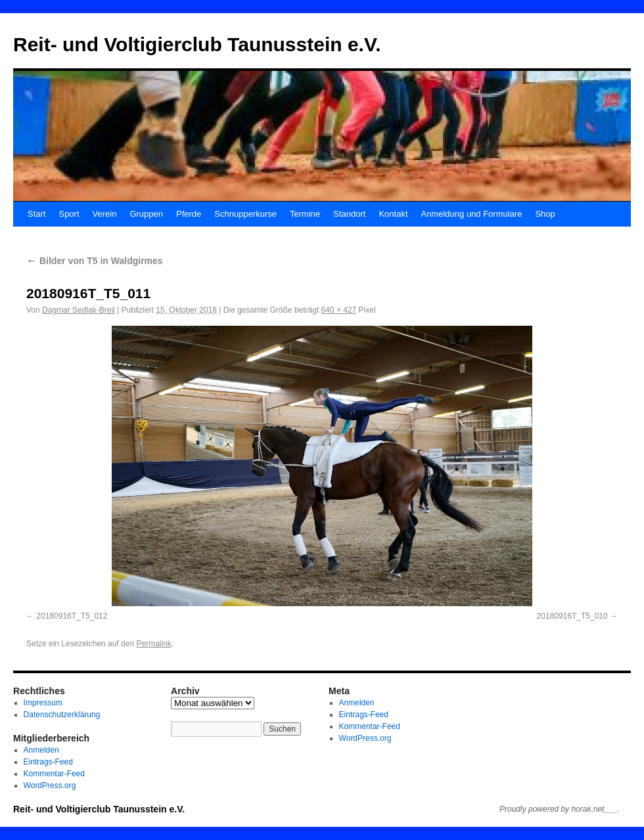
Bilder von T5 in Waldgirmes (95, 261)
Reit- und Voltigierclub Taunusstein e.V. (197, 44)
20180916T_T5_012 (72, 616)
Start (36, 214)
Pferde (189, 214)
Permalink (153, 644)
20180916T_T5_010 (572, 616)
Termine (305, 214)
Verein (105, 214)
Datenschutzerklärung (62, 715)
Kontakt (393, 214)
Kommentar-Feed (54, 774)
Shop (545, 214)
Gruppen (146, 214)
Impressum (43, 703)
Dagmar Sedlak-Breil (79, 310)
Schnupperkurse (245, 214)
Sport (69, 214)
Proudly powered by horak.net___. (560, 809)
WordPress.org (50, 785)
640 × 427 (339, 310)
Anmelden (41, 750)
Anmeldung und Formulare (472, 214)
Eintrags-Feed (48, 762)
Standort (349, 214)
